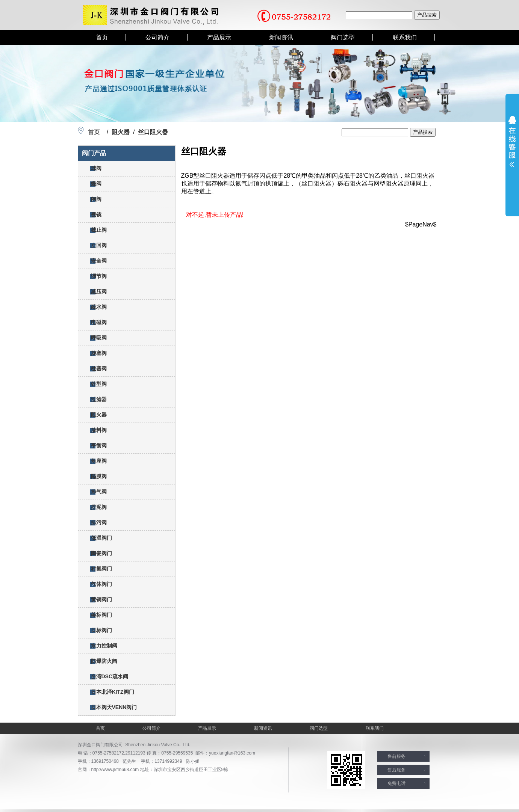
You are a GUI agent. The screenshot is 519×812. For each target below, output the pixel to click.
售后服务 (396, 770)
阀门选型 (343, 37)
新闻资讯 (281, 37)
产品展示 (219, 37)
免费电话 (396, 783)
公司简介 (157, 37)
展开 (512, 142)
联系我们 (405, 37)
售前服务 (396, 756)
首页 (102, 37)
